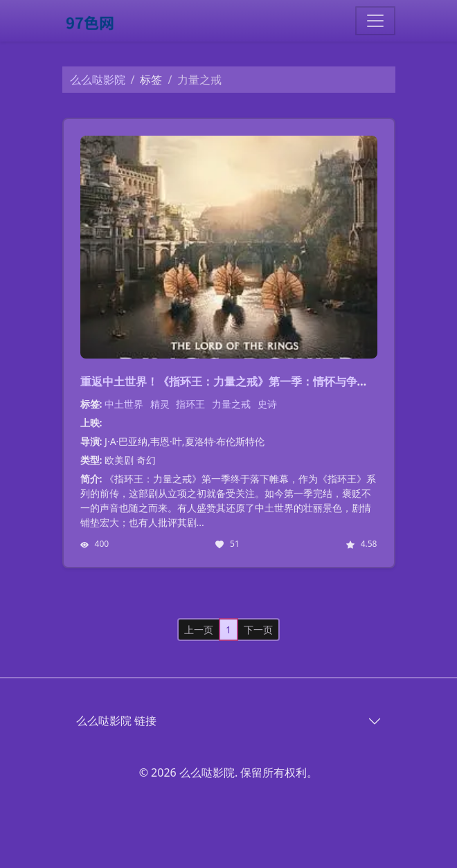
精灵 (160, 404)
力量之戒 (231, 404)
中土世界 (124, 404)
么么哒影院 (98, 80)
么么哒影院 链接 (116, 721)
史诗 (267, 404)
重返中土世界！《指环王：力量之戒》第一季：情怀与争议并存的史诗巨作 (263, 381)
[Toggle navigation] (375, 21)
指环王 (190, 404)
